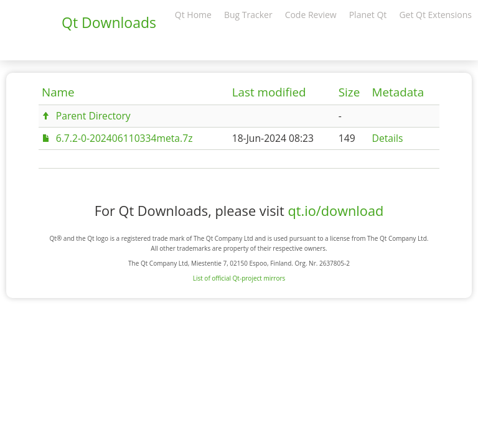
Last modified (269, 92)
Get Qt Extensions (435, 15)
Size (349, 92)
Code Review (311, 15)
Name (58, 92)
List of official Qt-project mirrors (239, 278)
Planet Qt (368, 15)
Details (388, 138)
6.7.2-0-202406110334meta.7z (124, 138)
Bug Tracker (248, 15)
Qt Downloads (109, 22)
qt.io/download (335, 211)
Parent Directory (93, 116)
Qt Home (193, 15)
